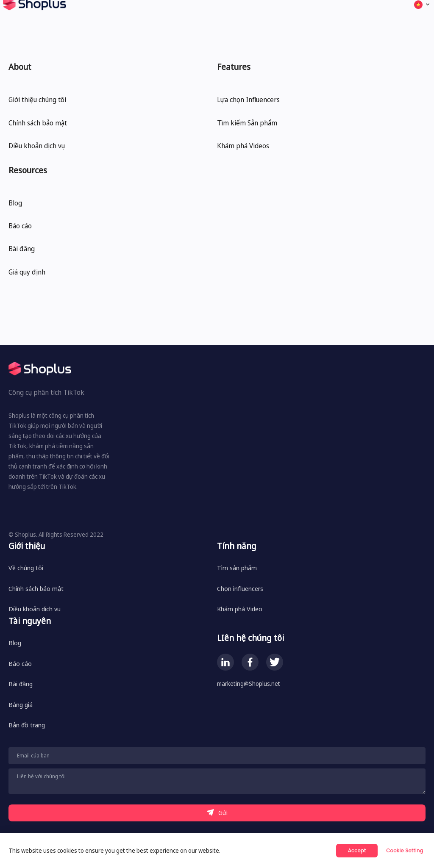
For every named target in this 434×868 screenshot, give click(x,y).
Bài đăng (22, 249)
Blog (15, 203)
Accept (357, 850)
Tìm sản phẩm (237, 568)
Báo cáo (20, 226)
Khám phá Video (240, 609)
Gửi (217, 813)
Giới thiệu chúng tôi (37, 100)
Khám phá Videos (243, 146)
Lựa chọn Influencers (248, 100)
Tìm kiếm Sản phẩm (247, 123)
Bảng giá (21, 704)
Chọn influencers (240, 588)
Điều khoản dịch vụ (37, 146)
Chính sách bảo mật (38, 123)
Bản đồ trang (27, 725)
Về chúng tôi (26, 568)
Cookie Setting (405, 850)
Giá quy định (27, 272)
